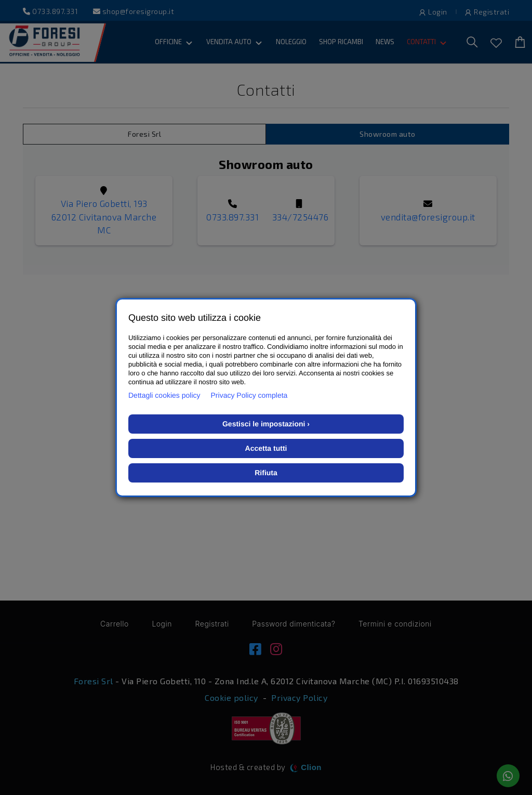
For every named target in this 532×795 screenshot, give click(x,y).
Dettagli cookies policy (164, 395)
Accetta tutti (266, 448)
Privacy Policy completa (249, 395)
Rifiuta (266, 473)
